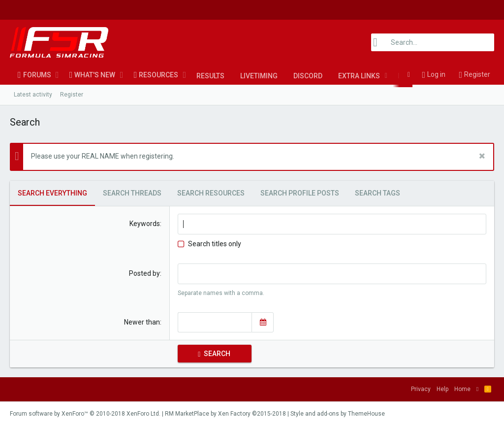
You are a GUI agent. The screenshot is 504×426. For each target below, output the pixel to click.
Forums (37, 75)
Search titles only (209, 244)
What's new (95, 75)
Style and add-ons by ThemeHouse (338, 414)
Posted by (144, 273)
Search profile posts (300, 193)
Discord (308, 76)
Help (442, 389)
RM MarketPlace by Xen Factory (225, 414)
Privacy (421, 389)
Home (462, 389)
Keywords (145, 224)
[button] (57, 75)
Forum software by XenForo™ (85, 414)
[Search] (433, 42)
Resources (158, 75)
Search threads (132, 193)
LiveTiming (259, 76)
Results (210, 76)
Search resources (211, 193)
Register (72, 95)
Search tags (378, 193)
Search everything (52, 193)
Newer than (142, 322)
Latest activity (33, 95)
